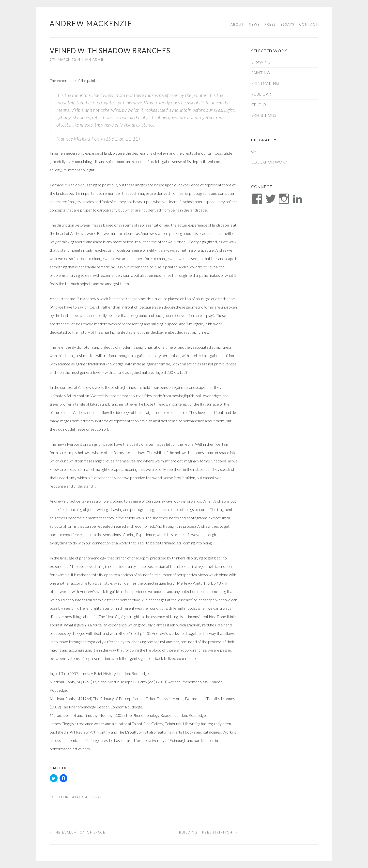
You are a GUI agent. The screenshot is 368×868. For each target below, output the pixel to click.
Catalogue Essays (87, 797)
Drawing (261, 62)
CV (254, 151)
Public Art (262, 94)
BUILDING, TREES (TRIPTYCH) (208, 832)
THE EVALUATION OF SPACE (78, 832)
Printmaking (265, 83)
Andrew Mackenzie (91, 23)
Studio (259, 105)
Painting (261, 73)
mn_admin (95, 60)
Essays (288, 24)
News (254, 24)
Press (270, 24)
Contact (309, 24)
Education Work (269, 162)
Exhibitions (264, 115)
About (237, 24)
